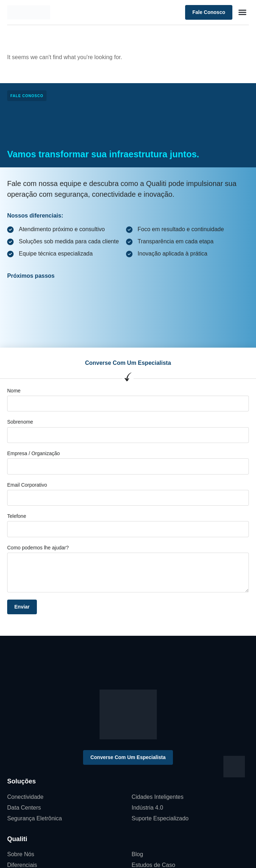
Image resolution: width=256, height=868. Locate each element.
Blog (137, 854)
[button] (242, 12)
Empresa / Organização (33, 453)
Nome (14, 391)
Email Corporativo (27, 485)
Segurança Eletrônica (35, 818)
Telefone (17, 516)
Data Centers (24, 808)
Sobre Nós (21, 854)
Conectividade (25, 797)
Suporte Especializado (160, 818)
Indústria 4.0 (148, 808)
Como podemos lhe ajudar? (38, 548)
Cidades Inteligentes (158, 797)
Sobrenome (20, 422)
